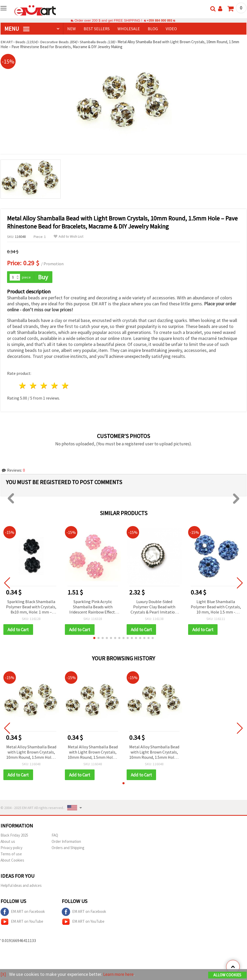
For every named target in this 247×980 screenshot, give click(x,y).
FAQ (55, 836)
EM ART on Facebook (23, 912)
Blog (153, 29)
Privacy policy (11, 848)
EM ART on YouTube (22, 922)
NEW (72, 29)
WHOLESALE (129, 29)
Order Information (66, 842)
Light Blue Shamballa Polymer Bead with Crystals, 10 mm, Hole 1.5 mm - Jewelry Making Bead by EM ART (216, 607)
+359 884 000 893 (159, 20)
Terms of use (11, 854)
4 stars (55, 386)
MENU (17, 29)
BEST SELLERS (97, 29)
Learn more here (119, 974)
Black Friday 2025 (14, 836)
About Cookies (12, 861)
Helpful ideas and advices (21, 886)
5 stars (65, 386)
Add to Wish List (69, 236)
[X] (3, 974)
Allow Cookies (227, 975)
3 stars (44, 386)
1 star (23, 386)
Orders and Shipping (68, 848)
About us (8, 842)
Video (171, 29)
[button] (94, 638)
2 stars (33, 386)
